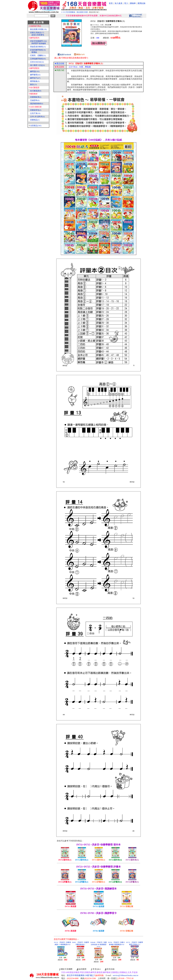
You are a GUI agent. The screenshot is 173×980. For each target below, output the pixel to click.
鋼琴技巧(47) (35, 78)
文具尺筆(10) (35, 113)
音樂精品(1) (35, 120)
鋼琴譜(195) (35, 71)
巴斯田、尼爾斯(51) (38, 55)
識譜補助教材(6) (37, 104)
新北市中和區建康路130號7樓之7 (85, 975)
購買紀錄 (142, 3)
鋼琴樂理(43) (35, 75)
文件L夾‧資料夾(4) (37, 117)
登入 (126, 3)
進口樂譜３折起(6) (38, 65)
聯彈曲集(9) (35, 81)
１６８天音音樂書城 (68, 12)
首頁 (111, 3)
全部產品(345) (36, 126)
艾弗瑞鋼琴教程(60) (38, 59)
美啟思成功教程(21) (38, 47)
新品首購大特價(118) (38, 29)
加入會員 (118, 3)
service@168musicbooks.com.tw (126, 975)
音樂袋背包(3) (36, 110)
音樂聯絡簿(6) (36, 97)
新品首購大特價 (82, 12)
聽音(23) (33, 85)
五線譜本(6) (35, 100)
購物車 (133, 3)
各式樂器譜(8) (36, 91)
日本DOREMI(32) (37, 62)
